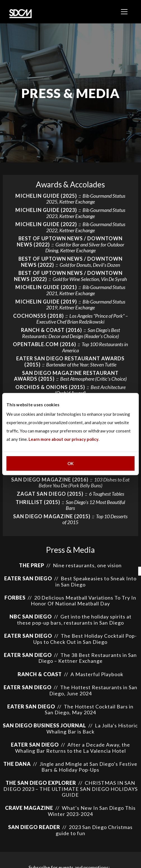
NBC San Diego (31, 617)
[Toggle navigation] (124, 12)
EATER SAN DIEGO (28, 578)
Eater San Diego (28, 636)
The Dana (17, 764)
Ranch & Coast (40, 674)
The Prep (32, 565)
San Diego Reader (34, 827)
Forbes (15, 598)
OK (70, 463)
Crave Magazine (29, 808)
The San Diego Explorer (41, 783)
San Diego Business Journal (44, 725)
